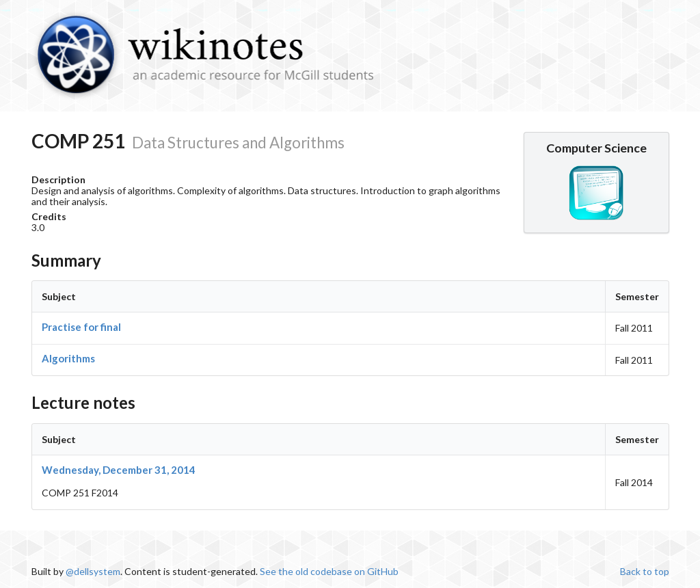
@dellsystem (93, 571)
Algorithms (68, 358)
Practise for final (81, 327)
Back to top (645, 571)
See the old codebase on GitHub (329, 571)
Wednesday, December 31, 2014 (119, 470)
